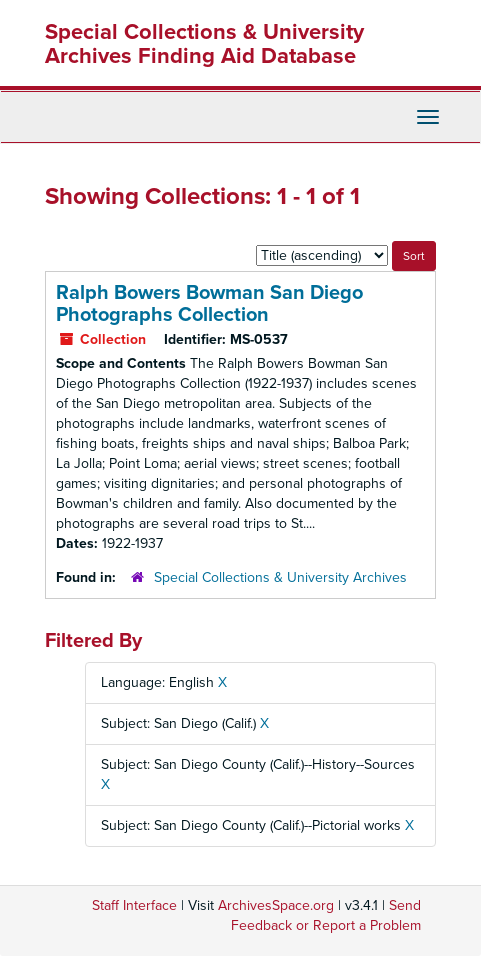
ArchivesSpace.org (276, 905)
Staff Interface (134, 905)
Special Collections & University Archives (280, 577)
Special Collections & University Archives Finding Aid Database (204, 44)
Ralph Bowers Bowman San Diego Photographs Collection (209, 304)
